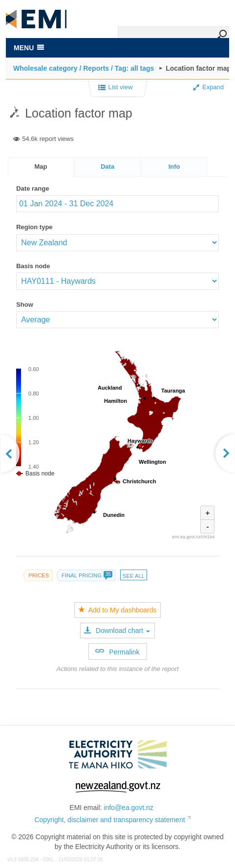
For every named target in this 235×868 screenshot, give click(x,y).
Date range (32, 188)
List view (116, 88)
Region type (34, 227)
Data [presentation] (107, 167)
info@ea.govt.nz (128, 808)
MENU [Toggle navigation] (29, 48)
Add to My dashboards (117, 610)
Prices (39, 575)
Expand (208, 87)
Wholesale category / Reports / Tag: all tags (84, 68)
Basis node (33, 266)
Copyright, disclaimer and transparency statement (109, 820)
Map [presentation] (41, 167)
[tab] (41, 167)
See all (134, 576)
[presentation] (174, 167)
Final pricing (87, 575)
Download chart (117, 631)
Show (25, 305)
